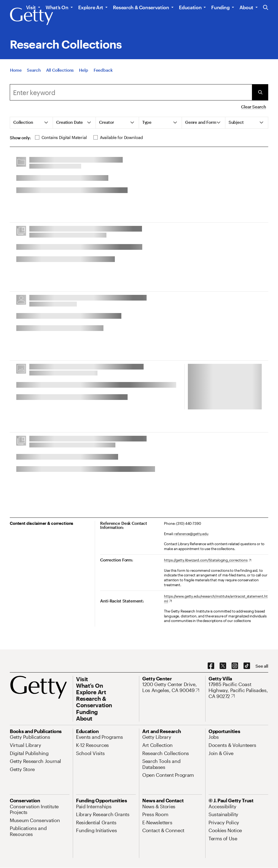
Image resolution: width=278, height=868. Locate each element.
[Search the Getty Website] (266, 8)
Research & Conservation (141, 7)
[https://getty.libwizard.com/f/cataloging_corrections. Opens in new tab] (208, 560)
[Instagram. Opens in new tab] (235, 666)
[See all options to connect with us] (262, 666)
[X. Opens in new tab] (223, 666)
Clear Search (253, 107)
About (246, 7)
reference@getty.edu (191, 534)
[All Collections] (60, 70)
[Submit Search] (260, 92)
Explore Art (91, 7)
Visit (31, 7)
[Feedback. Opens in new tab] (103, 70)
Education (190, 7)
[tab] (31, 123)
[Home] (16, 70)
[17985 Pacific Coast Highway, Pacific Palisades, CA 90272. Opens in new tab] (238, 690)
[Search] (34, 70)
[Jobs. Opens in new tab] (214, 737)
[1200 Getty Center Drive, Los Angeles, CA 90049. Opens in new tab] (172, 687)
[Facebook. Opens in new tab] (211, 666)
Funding (220, 7)
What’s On (57, 7)
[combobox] (131, 92)
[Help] (83, 70)
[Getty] (31, 17)
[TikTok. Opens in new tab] (247, 666)
